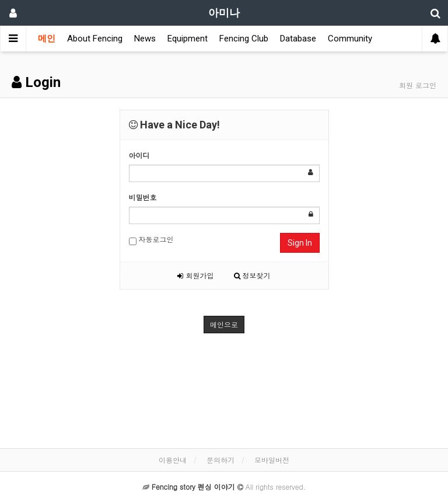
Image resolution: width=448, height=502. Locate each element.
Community (350, 39)
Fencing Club (244, 39)
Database (298, 39)
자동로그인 (151, 240)
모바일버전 (272, 460)
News (145, 39)
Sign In (300, 243)
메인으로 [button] (224, 324)
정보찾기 (252, 275)
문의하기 (220, 460)
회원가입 (195, 275)
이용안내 (173, 460)
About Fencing (95, 39)
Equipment (188, 39)
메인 (47, 39)
